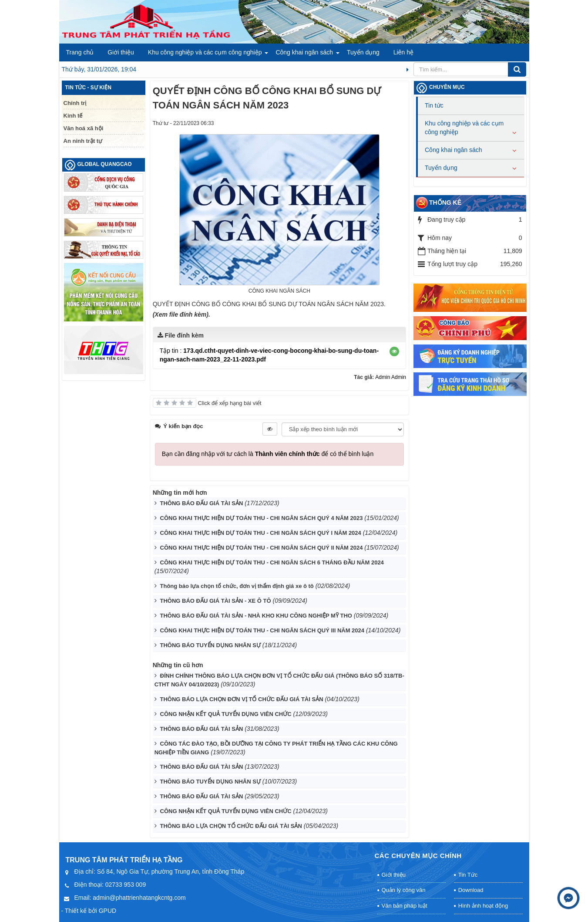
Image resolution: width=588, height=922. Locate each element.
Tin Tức (468, 875)
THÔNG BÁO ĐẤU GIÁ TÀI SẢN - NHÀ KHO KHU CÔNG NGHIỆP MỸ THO (256, 616)
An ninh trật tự (83, 141)
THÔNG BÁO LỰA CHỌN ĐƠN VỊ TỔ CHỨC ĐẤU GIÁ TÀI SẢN (242, 699)
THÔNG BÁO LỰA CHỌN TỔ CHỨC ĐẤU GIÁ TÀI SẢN (231, 826)
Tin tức (434, 105)
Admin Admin (391, 377)
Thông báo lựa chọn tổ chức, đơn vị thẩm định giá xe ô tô (237, 586)
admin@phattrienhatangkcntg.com (139, 898)
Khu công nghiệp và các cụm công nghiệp (205, 52)
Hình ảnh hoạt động (483, 906)
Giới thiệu (121, 52)
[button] (394, 351)
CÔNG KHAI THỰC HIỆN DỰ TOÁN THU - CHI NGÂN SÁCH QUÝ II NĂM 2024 (262, 548)
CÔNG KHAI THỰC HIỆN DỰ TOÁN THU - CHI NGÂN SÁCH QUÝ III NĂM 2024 (262, 630)
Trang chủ (80, 52)
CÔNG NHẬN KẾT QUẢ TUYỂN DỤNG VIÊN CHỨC (226, 714)
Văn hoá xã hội (84, 128)
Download (471, 890)
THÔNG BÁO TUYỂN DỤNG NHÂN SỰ (210, 645)
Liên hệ (403, 52)
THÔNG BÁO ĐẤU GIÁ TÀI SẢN (202, 503)
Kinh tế (73, 116)
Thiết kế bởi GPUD (91, 911)
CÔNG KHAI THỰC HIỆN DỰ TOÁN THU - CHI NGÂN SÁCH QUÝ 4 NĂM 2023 (262, 518)
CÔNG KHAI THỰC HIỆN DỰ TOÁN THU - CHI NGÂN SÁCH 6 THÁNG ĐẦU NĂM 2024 (272, 562)
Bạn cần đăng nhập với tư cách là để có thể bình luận (268, 454)
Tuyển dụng (363, 52)
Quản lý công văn (404, 890)
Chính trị (75, 103)
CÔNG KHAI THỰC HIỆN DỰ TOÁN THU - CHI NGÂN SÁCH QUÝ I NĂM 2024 (261, 533)
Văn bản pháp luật (405, 906)
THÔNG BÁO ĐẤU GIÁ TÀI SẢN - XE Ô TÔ (216, 601)
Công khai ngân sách (304, 52)
